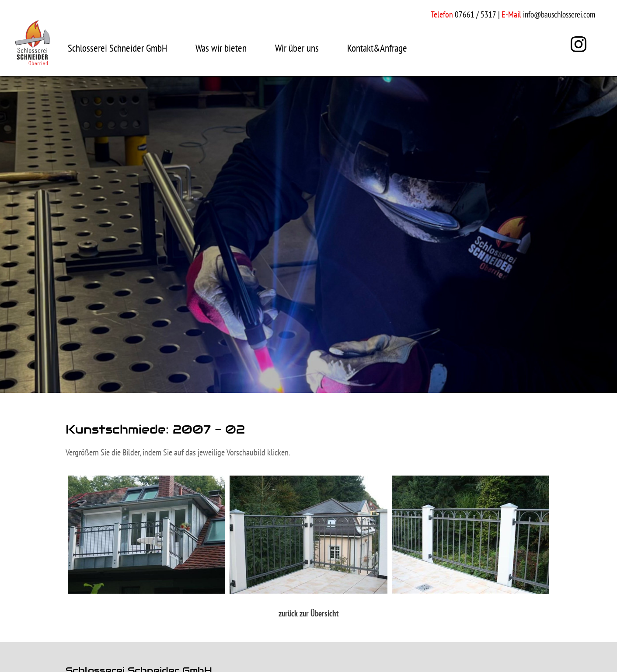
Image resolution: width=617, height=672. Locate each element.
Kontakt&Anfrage (377, 48)
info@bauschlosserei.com (559, 14)
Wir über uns (297, 48)
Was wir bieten (221, 48)
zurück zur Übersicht (309, 613)
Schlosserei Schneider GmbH (117, 48)
